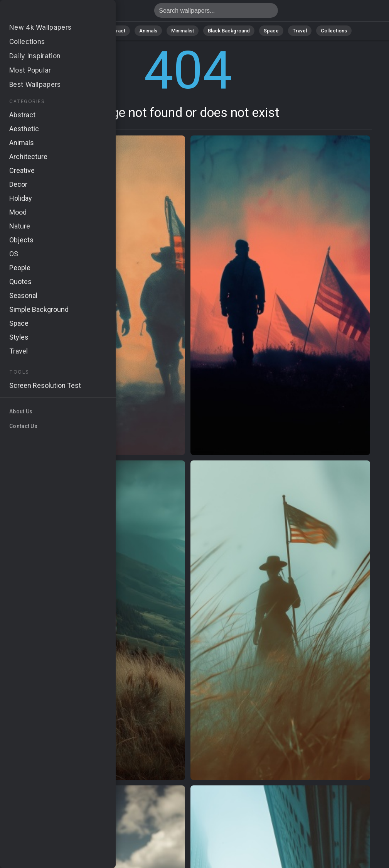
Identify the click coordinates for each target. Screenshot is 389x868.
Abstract (115, 31)
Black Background (229, 31)
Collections (334, 31)
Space (271, 31)
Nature (84, 31)
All (59, 31)
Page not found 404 (46, 13)
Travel (300, 31)
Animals (148, 31)
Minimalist (183, 31)
